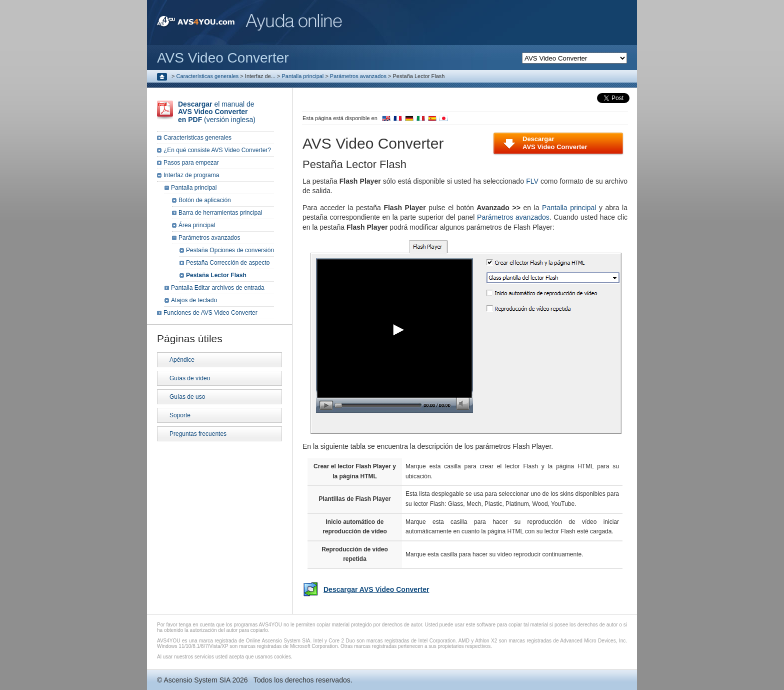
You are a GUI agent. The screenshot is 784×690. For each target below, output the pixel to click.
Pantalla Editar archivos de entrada (218, 288)
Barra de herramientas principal (220, 213)
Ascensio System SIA (197, 680)
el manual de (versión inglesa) (217, 112)
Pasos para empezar (191, 163)
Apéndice (182, 360)
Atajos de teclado (194, 300)
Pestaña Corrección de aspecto (228, 263)
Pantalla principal (303, 76)
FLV (532, 181)
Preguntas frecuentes (198, 434)
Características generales (208, 76)
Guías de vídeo (190, 378)
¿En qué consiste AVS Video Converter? (217, 150)
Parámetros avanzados (358, 76)
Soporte (180, 415)
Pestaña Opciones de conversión (230, 250)
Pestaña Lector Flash (216, 275)
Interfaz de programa (191, 175)
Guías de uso (187, 397)
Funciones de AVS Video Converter (210, 313)
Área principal (197, 225)
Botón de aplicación (205, 200)
